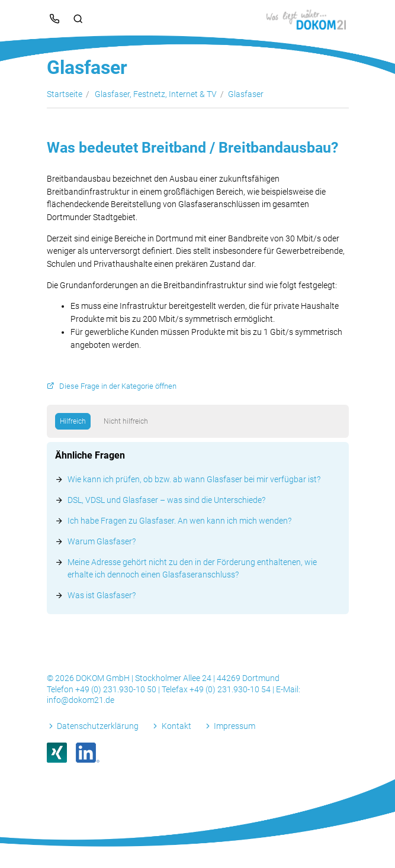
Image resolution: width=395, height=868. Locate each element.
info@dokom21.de (81, 700)
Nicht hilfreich (126, 421)
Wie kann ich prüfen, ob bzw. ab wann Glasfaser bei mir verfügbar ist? (194, 479)
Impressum (235, 726)
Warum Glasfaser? (102, 541)
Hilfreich (73, 421)
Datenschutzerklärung (98, 726)
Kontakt (176, 726)
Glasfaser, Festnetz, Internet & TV (156, 94)
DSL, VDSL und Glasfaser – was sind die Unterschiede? (166, 500)
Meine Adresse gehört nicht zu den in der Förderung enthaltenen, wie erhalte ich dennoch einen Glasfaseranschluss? (192, 568)
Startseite (65, 94)
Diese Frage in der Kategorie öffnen (118, 386)
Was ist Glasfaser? (102, 595)
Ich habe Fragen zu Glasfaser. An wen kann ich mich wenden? (179, 521)
